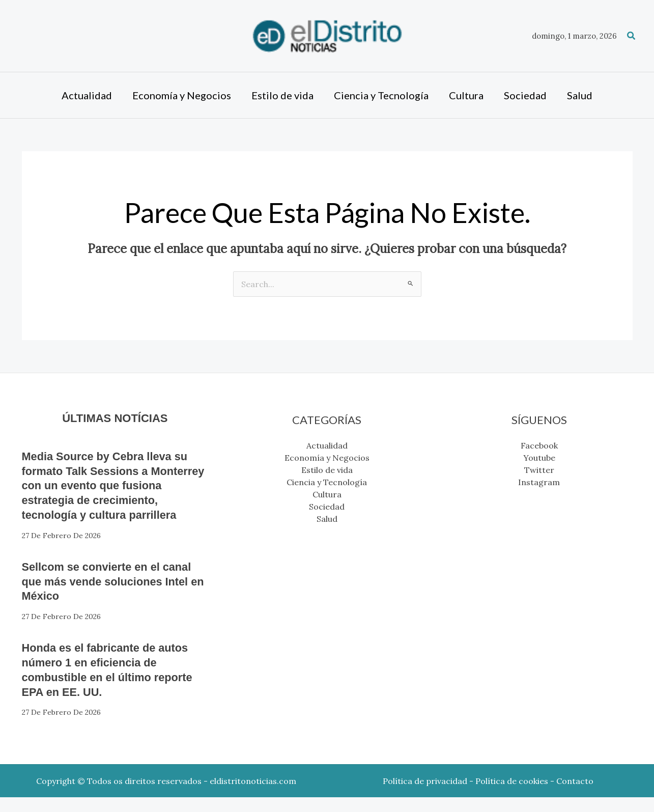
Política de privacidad (425, 796)
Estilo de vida (327, 470)
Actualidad (327, 445)
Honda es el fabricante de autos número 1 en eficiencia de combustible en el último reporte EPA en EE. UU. (114, 684)
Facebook (539, 445)
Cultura (327, 494)
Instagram (539, 482)
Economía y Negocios (327, 458)
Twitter (539, 470)
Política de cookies (512, 796)
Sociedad (327, 507)
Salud (327, 519)
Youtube (539, 458)
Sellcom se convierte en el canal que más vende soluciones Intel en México (99, 596)
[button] (632, 36)
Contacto (575, 796)
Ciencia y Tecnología (327, 482)
